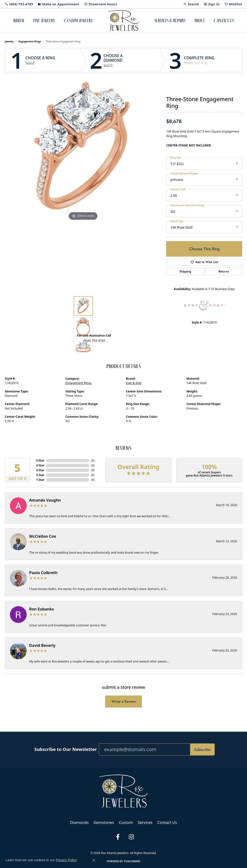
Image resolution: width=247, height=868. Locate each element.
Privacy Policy (93, 845)
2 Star (40, 475)
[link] (19, 4)
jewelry (9, 41)
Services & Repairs (170, 20)
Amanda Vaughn (45, 500)
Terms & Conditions (118, 845)
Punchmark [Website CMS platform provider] (132, 861)
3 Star (40, 470)
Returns (224, 271)
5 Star (40, 461)
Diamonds (79, 822)
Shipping (185, 271)
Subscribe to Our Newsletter (65, 749)
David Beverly (42, 645)
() (93, 461)
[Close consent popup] (94, 860)
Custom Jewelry (78, 20)
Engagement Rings (30, 41)
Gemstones (104, 822)
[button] (191, 4)
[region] (83, 149)
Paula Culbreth (43, 573)
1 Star (40, 480)
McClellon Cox (43, 536)
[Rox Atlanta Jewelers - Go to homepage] (123, 790)
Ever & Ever (134, 383)
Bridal (19, 20)
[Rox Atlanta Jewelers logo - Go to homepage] (124, 20)
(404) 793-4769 (94, 341)
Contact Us (224, 20)
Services (145, 822)
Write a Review (124, 701)
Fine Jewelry (44, 20)
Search (30, 63)
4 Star (40, 465)
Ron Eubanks (41, 609)
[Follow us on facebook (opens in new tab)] (118, 837)
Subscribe (202, 749)
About (199, 20)
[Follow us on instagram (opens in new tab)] (131, 837)
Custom (126, 822)
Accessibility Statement (148, 845)
